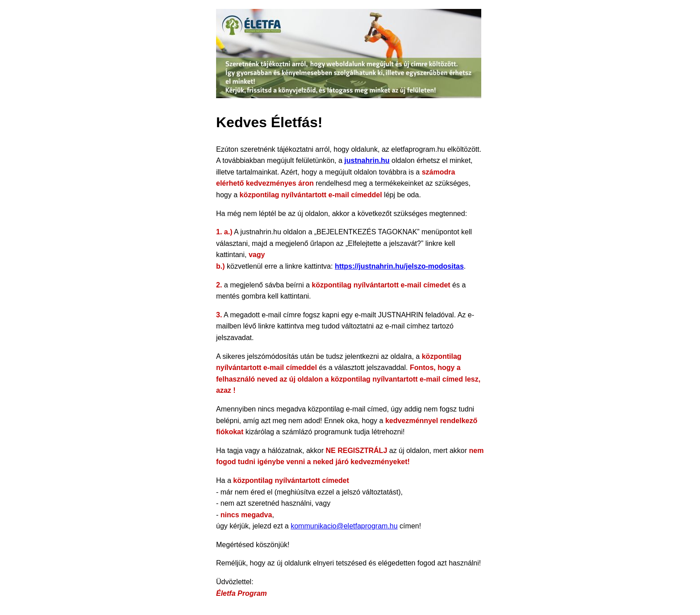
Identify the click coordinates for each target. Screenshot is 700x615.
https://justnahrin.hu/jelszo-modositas (399, 266)
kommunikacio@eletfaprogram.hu (344, 526)
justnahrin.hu (367, 160)
